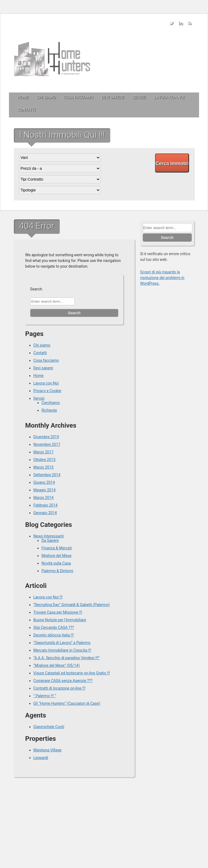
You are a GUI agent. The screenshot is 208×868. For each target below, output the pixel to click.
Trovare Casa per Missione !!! (58, 612)
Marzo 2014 (43, 498)
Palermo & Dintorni (57, 571)
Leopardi (41, 758)
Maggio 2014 (45, 490)
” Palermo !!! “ (45, 696)
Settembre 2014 (47, 475)
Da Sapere (50, 540)
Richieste (49, 410)
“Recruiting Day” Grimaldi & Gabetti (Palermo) (72, 605)
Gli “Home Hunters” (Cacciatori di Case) (67, 703)
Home (23, 97)
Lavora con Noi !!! (48, 597)
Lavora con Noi (169, 97)
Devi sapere (113, 97)
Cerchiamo (51, 403)
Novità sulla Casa (56, 563)
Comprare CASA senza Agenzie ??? (63, 681)
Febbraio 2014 (45, 505)
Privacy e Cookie (47, 391)
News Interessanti (49, 536)
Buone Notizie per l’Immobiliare (60, 620)
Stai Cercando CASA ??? (54, 627)
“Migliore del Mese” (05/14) (57, 665)
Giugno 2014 (44, 482)
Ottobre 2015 (44, 460)
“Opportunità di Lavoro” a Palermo (62, 643)
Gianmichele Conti (49, 727)
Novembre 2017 (47, 444)
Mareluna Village (48, 750)
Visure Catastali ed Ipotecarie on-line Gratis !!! (72, 673)
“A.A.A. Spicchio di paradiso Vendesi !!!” (67, 658)
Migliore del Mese (56, 556)
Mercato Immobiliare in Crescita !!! (62, 650)
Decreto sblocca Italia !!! (54, 635)
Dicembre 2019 (46, 437)
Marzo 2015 (43, 467)
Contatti (27, 110)
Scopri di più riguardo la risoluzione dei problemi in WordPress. (162, 278)
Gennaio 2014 (45, 513)
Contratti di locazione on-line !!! (59, 688)
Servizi (139, 97)
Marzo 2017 (43, 452)
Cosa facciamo (78, 97)
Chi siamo (46, 97)
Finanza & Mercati (57, 548)
